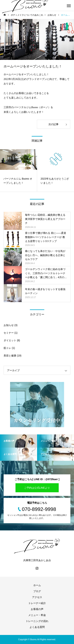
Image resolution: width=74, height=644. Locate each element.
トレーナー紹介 (37, 603)
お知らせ (9, 325)
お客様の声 (37, 609)
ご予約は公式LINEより (37, 488)
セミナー (9, 333)
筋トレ (7, 348)
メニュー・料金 (37, 615)
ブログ (37, 591)
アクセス (37, 597)
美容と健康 (10, 356)
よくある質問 (37, 627)
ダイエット (10, 340)
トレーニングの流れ (37, 621)
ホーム (37, 585)
